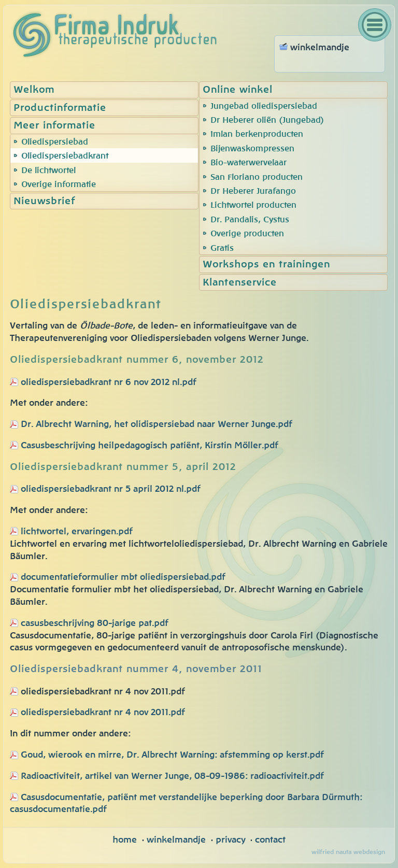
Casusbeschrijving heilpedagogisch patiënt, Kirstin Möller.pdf (150, 445)
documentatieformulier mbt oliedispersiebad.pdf (123, 577)
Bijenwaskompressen (252, 149)
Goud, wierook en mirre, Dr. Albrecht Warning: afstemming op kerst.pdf (172, 755)
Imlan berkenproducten (257, 134)
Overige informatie (59, 184)
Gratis (222, 248)
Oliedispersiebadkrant (65, 156)
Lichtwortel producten (253, 205)
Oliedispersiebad (55, 142)
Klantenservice (240, 283)
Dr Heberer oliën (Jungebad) (267, 120)
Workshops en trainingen (266, 265)
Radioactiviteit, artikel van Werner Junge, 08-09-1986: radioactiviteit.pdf (172, 776)
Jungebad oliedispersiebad (264, 106)
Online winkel (238, 90)
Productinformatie (60, 108)
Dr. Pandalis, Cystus (250, 220)
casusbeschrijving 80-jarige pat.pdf (89, 623)
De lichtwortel (48, 170)
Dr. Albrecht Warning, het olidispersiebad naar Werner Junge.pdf (157, 424)
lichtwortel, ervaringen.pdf (71, 531)
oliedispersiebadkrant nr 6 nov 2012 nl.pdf (109, 382)
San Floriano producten (257, 177)
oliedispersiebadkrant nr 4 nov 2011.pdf (97, 712)
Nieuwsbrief (44, 201)
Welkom (34, 90)
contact (270, 840)
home (125, 840)
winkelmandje (176, 840)
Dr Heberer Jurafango (253, 191)
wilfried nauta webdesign (348, 852)
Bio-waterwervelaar (248, 163)
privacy (230, 840)
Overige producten (247, 234)
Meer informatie (54, 126)
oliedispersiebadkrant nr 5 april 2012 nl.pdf (111, 489)
